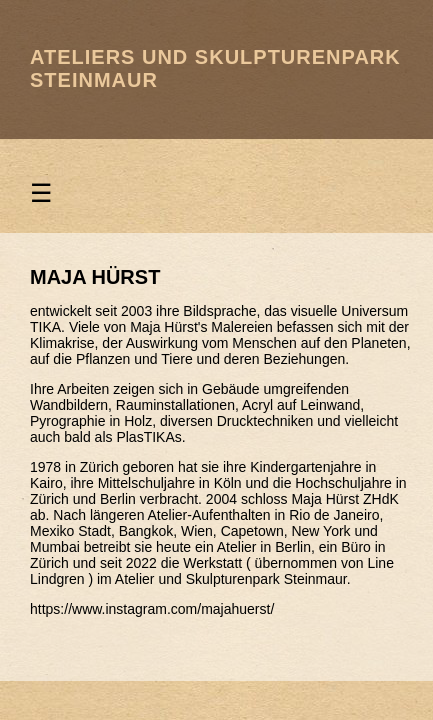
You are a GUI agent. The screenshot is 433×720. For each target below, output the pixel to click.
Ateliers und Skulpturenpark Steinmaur (215, 68)
